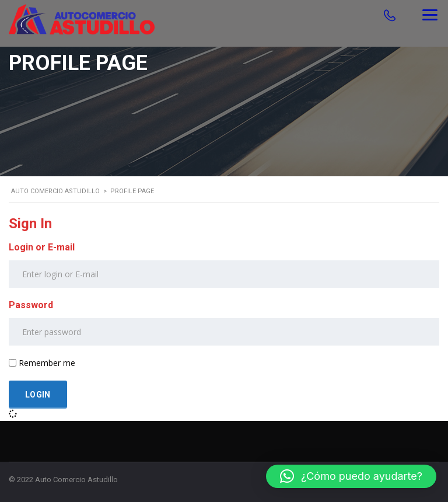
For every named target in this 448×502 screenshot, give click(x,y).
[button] (351, 476)
